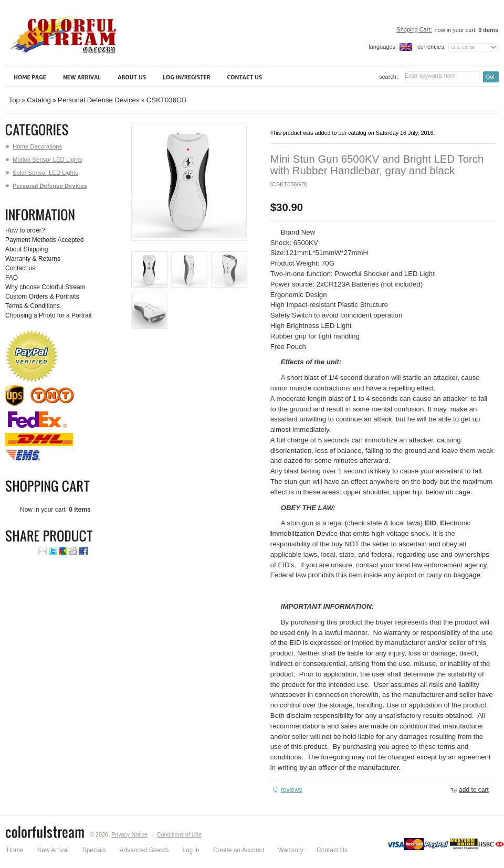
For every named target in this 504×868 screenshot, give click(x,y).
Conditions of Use (179, 834)
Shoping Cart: (414, 29)
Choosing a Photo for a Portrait (49, 315)
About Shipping (27, 249)
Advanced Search (144, 850)
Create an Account (239, 850)
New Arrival (53, 850)
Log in (191, 850)
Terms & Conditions (33, 306)
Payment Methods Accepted (44, 240)
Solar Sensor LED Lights (42, 173)
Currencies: (432, 47)
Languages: (383, 47)
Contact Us (332, 850)
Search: (388, 77)
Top (14, 100)
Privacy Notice (129, 834)
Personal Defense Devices (98, 100)
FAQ (12, 278)
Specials (94, 850)
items (487, 30)
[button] (289, 790)
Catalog (39, 100)
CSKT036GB (166, 100)
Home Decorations (34, 146)
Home (15, 850)
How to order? (25, 230)
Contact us (20, 268)
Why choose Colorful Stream (45, 287)
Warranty (290, 850)
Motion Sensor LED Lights (44, 160)
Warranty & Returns (33, 259)
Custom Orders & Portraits (42, 297)
